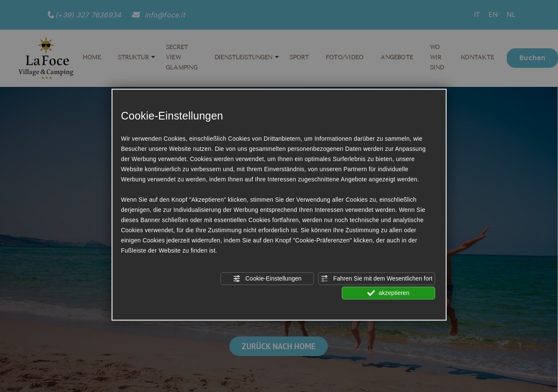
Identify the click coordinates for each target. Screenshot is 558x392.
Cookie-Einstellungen (267, 278)
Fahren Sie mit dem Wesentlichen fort (377, 278)
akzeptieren (388, 293)
